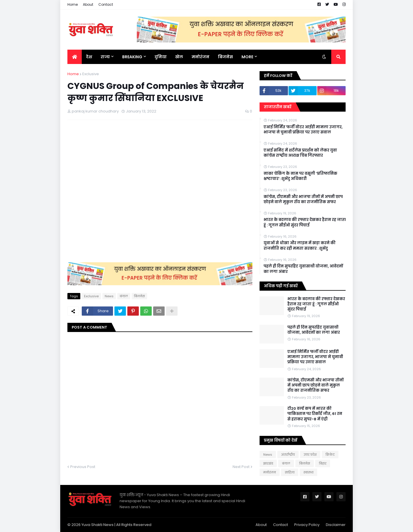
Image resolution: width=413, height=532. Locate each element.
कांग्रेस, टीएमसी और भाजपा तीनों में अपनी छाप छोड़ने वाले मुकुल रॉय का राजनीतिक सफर (303, 199)
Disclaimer (336, 525)
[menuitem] (75, 57)
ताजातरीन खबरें (278, 107)
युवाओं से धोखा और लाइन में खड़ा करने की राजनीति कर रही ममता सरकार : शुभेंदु (300, 246)
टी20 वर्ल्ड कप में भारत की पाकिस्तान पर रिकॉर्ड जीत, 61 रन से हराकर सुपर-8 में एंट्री (315, 414)
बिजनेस (139, 296)
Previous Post (83, 467)
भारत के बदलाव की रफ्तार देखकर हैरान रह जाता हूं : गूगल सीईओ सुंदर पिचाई (305, 222)
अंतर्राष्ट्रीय (288, 455)
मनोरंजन (270, 472)
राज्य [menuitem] (105, 57)
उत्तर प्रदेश (310, 455)
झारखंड (268, 463)
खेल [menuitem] (179, 57)
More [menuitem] (247, 57)
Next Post (241, 467)
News (109, 296)
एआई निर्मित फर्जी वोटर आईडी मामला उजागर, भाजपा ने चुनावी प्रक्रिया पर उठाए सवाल (303, 130)
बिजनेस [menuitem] (225, 57)
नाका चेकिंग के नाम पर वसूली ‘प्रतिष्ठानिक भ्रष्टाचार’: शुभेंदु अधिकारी (300, 176)
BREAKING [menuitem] (132, 57)
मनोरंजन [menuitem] (200, 57)
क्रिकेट (330, 455)
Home (73, 4)
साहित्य (290, 472)
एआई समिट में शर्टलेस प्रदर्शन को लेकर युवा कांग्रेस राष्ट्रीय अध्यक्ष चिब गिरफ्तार (300, 153)
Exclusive (91, 74)
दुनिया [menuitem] (161, 57)
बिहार (323, 463)
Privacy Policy (307, 525)
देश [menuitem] (89, 57)
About (88, 4)
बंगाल (124, 296)
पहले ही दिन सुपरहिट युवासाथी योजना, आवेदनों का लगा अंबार (303, 269)
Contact (106, 4)
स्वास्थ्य (308, 472)
